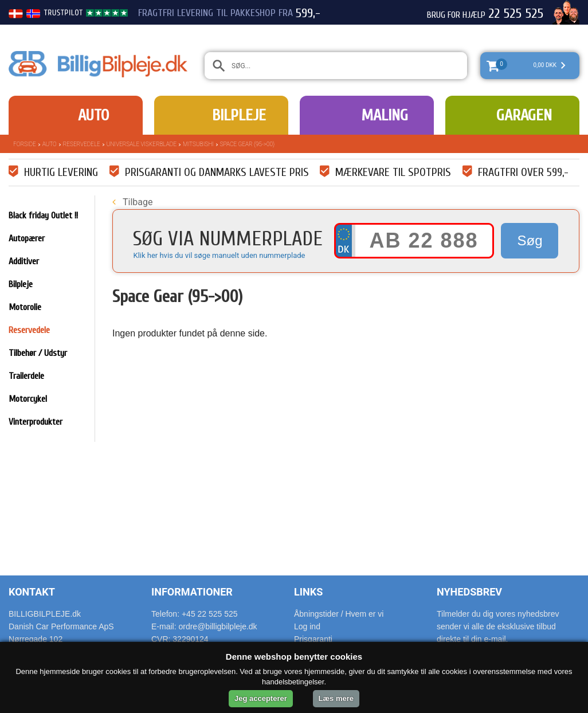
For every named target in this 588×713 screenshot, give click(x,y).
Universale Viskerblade (142, 144)
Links (308, 592)
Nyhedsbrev (469, 592)
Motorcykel (28, 399)
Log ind (307, 626)
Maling (385, 115)
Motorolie (25, 307)
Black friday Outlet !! (43, 216)
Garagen (524, 115)
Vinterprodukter (36, 422)
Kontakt (32, 592)
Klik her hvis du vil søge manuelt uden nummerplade (219, 255)
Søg (530, 240)
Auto (93, 115)
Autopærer (27, 238)
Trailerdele (26, 376)
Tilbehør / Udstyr (38, 353)
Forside (25, 144)
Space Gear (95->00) (247, 144)
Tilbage (132, 202)
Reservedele (82, 144)
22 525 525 (516, 14)
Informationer (192, 592)
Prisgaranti (313, 639)
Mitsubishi (198, 144)
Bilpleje (239, 115)
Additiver (24, 261)
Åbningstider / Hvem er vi (339, 614)
